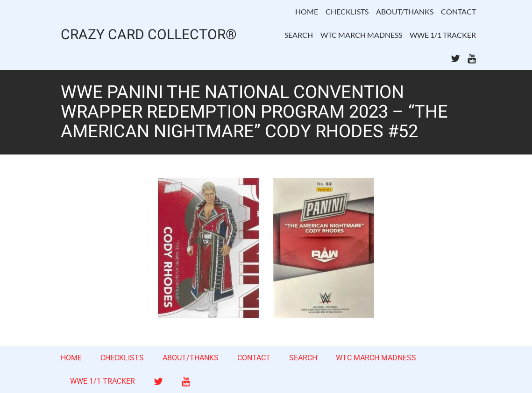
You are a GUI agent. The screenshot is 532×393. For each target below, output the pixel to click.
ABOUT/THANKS (405, 11)
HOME (307, 11)
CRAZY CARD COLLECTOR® (149, 35)
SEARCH (299, 35)
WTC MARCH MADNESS (361, 35)
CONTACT (458, 11)
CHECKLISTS (347, 11)
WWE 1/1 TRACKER (443, 35)
